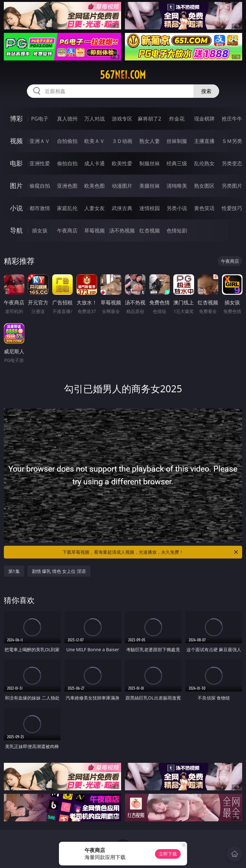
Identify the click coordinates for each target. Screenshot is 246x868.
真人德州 (67, 119)
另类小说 (177, 208)
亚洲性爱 (40, 163)
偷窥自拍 (40, 186)
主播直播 (204, 141)
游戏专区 (122, 119)
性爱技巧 (232, 208)
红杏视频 (150, 231)
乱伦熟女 (204, 163)
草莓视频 (94, 231)
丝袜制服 (177, 141)
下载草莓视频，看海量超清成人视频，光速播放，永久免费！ (151, 552)
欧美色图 (94, 186)
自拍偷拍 (67, 141)
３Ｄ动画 (122, 141)
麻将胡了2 (149, 119)
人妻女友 (94, 208)
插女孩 (40, 231)
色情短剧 (177, 231)
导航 (16, 230)
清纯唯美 (177, 186)
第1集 (14, 571)
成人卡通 (94, 163)
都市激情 (40, 208)
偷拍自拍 (67, 163)
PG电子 (40, 119)
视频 (16, 141)
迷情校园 (150, 208)
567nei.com (123, 75)
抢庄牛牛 (232, 119)
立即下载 (168, 854)
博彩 (16, 118)
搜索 (206, 91)
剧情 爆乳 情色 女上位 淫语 (59, 571)
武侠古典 (122, 208)
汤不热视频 (122, 231)
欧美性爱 (122, 163)
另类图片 (232, 186)
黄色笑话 (204, 208)
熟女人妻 (150, 141)
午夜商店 (67, 231)
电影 (16, 163)
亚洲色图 (67, 186)
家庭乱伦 (67, 208)
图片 (16, 186)
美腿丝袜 (150, 186)
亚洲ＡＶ (40, 141)
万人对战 (94, 119)
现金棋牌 (204, 119)
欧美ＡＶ (94, 141)
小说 (16, 208)
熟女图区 (204, 186)
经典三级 (177, 163)
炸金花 (177, 119)
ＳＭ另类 (232, 141)
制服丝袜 (150, 163)
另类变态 (232, 163)
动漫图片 (122, 186)
